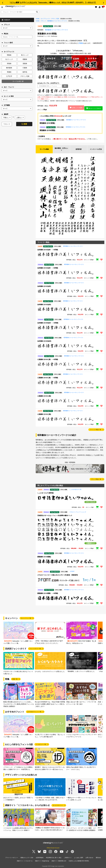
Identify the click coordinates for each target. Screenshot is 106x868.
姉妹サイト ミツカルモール (25, 860)
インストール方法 (96, 149)
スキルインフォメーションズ (78, 512)
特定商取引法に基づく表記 (54, 858)
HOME (38, 19)
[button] (3, 3)
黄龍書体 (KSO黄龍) (47, 123)
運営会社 (98, 858)
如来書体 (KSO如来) (44, 287)
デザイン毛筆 (55, 19)
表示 (65, 86)
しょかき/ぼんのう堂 (75, 490)
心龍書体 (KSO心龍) (44, 396)
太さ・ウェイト (8, 87)
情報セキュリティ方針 (27, 858)
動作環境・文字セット (61, 149)
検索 (24, 124)
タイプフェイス (45, 19)
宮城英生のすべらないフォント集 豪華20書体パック (55, 516)
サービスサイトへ (58, 806)
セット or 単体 (8, 96)
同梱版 (81, 43)
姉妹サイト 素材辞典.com (59, 860)
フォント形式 (7, 43)
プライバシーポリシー (12, 858)
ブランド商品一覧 (96, 480)
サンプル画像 (44, 149)
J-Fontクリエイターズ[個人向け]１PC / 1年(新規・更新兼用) (58, 575)
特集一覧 (15, 680)
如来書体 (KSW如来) (44, 342)
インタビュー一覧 (41, 745)
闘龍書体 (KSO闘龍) (44, 557)
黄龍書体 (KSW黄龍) (47, 130)
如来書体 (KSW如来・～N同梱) (48, 323)
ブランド (6, 25)
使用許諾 (79, 149)
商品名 (5, 34)
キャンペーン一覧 (26, 619)
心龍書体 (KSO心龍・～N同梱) (48, 360)
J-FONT (72, 572)
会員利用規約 (40, 858)
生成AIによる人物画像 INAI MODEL (79, 860)
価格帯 (5, 114)
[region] (70, 91)
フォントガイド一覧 (35, 649)
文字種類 (6, 105)
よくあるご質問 (79, 858)
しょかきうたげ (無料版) (46, 493)
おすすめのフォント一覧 (34, 712)
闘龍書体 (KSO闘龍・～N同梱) (48, 594)
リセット (7, 124)
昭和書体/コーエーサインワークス (57, 21)
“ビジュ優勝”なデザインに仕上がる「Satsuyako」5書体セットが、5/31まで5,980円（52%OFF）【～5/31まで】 (53, 2)
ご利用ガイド (68, 858)
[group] (19, 633)
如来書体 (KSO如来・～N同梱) (48, 250)
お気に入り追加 (75, 108)
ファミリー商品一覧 (95, 430)
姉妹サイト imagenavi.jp (42, 860)
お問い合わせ (89, 858)
